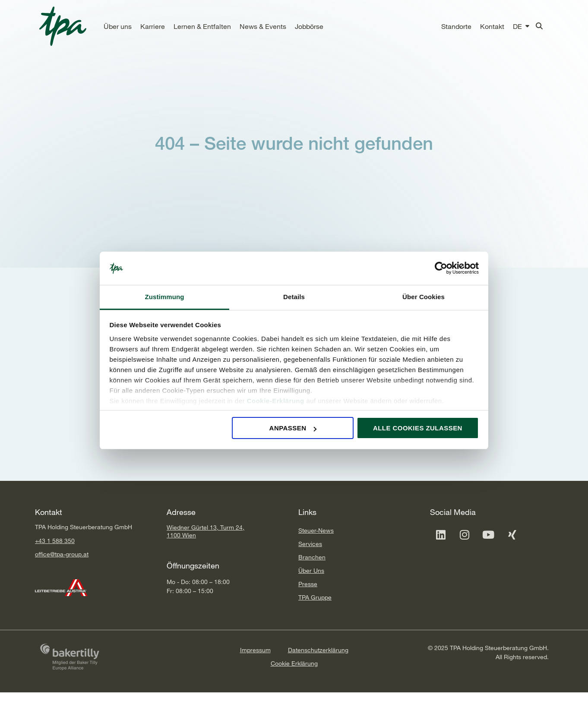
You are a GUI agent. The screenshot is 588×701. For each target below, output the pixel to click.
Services (310, 544)
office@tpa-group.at (62, 554)
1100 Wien (181, 535)
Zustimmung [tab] (165, 297)
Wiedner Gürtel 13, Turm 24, (205, 527)
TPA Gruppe (315, 597)
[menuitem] (517, 26)
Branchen (312, 557)
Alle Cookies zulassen (418, 428)
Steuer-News (316, 530)
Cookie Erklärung (294, 663)
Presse (308, 584)
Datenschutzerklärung (318, 650)
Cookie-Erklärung (276, 401)
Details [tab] (294, 297)
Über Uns (311, 570)
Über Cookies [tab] (424, 297)
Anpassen (293, 428)
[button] (118, 26)
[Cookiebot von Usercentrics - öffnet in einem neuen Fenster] (441, 268)
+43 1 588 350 (55, 541)
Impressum (255, 650)
